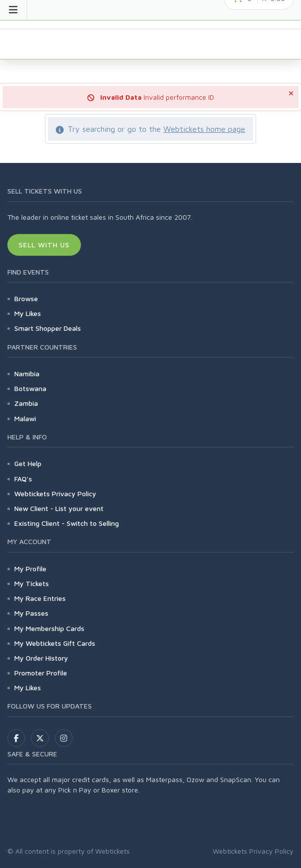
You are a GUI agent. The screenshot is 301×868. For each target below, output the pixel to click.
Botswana (30, 388)
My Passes (31, 613)
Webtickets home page (204, 129)
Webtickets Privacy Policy (55, 493)
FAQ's (23, 479)
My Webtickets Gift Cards (55, 643)
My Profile (30, 569)
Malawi (25, 418)
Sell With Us (44, 245)
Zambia (26, 403)
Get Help (28, 463)
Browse (26, 298)
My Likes (28, 313)
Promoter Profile (41, 673)
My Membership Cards (49, 628)
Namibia (27, 374)
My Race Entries (40, 598)
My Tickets (32, 583)
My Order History (41, 658)
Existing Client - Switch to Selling (67, 523)
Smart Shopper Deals (48, 328)
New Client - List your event (59, 508)
